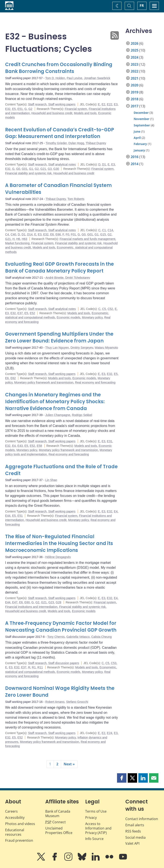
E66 (58, 234)
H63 (25, 239)
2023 (135, 64)
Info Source (94, 839)
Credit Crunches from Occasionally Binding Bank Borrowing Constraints (59, 68)
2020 (135, 85)
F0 (67, 234)
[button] (122, 778)
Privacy (91, 818)
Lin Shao (51, 480)
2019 (135, 92)
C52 (110, 309)
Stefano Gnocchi (77, 702)
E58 (39, 446)
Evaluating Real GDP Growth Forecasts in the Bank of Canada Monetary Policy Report (59, 267)
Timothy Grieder (56, 143)
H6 (18, 239)
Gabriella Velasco (78, 637)
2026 (135, 43)
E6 (52, 234)
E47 (15, 602)
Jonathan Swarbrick (97, 78)
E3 (116, 104)
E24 (110, 733)
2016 (135, 157)
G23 (51, 602)
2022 (135, 71)
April (137, 138)
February (140, 144)
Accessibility (15, 818)
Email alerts (135, 825)
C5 (104, 309)
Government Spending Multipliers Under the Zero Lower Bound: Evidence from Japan (59, 337)
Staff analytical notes (62, 164)
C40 (13, 234)
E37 (20, 313)
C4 (7, 234)
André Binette (55, 278)
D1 (104, 164)
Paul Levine (74, 78)
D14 (30, 234)
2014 (135, 164)
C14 (110, 230)
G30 (56, 169)
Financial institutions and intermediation (31, 607)
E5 (14, 109)
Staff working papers (62, 104)
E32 (8, 109)
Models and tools (85, 113)
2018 (135, 99)
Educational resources (15, 832)
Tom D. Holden (55, 78)
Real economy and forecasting (95, 382)
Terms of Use (96, 811)
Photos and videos (20, 824)
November (141, 119)
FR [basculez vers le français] (142, 6)
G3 (50, 169)
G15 (103, 234)
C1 (104, 230)
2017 (135, 106)
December (141, 113)
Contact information (142, 819)
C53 (114, 663)
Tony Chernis (56, 637)
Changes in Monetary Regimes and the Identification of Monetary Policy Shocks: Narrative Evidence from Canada (55, 402)
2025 (135, 50)
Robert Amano (55, 702)
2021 (135, 78)
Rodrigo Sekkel (82, 415)
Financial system (76, 109)
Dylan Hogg (76, 143)
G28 (59, 602)
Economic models (68, 317)
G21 (43, 169)
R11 (40, 667)
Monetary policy (92, 317)
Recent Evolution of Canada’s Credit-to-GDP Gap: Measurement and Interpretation (60, 133)
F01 (73, 234)
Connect (56, 822)
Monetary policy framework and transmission (44, 382)
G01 (25, 169)
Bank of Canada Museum (58, 814)
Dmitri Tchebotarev (78, 278)
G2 (30, 109)
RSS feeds (133, 831)
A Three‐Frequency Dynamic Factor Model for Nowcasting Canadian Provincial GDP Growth (61, 627)
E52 (32, 313)
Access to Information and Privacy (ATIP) (98, 828)
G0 (18, 169)
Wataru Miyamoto (106, 348)
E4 (14, 446)
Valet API (132, 843)
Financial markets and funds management (87, 239)
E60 (27, 602)
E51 (20, 109)
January (139, 150)
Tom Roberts (76, 199)
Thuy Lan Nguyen (57, 348)
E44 (8, 516)
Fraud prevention (19, 840)
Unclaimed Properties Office (59, 830)
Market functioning (17, 243)
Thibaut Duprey (96, 143)
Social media (135, 837)
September (142, 125)
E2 (103, 104)
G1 (31, 169)
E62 (13, 378)
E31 (110, 441)
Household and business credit (52, 113)
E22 (110, 104)
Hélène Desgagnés (58, 557)
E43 (20, 446)
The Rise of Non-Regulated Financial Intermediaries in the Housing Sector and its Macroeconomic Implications (59, 543)
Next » (69, 764)
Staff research (37, 104)
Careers (11, 811)
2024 (135, 57)
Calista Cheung (101, 637)
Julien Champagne (58, 415)
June (137, 131)
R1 (34, 667)
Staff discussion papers (64, 663)
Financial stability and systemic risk (28, 173)
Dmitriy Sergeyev (82, 348)
